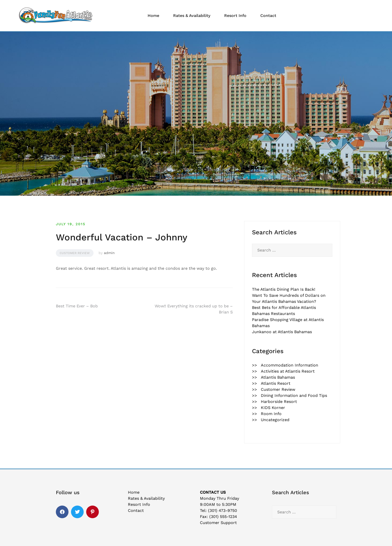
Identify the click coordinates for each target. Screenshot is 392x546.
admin (109, 253)
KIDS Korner (273, 408)
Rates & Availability (192, 16)
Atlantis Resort (276, 383)
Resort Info (235, 16)
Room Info (271, 414)
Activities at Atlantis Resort (288, 371)
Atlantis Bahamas (278, 377)
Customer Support (218, 523)
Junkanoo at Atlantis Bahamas (282, 332)
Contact (268, 16)
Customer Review (75, 253)
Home (153, 16)
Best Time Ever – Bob (77, 306)
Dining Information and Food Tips (294, 395)
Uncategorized (275, 420)
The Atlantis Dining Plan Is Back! (284, 289)
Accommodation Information (290, 365)
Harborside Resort (279, 402)
